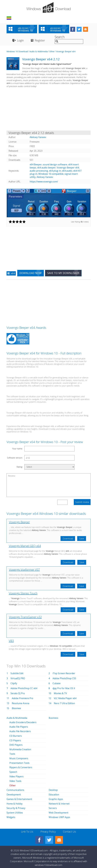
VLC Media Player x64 (65, 699)
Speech (13, 771)
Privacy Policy (48, 829)
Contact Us (69, 829)
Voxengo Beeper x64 (66, 51)
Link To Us (27, 829)
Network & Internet (59, 802)
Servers (53, 806)
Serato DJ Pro (18, 694)
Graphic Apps (56, 797)
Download (68, 539)
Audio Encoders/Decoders (23, 722)
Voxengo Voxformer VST (24, 570)
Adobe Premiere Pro (23, 699)
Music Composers (19, 758)
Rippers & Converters (21, 766)
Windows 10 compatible (51, 174)
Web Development (59, 811)
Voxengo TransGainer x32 (25, 617)
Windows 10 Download (17, 51)
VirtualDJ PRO (18, 679)
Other (52, 51)
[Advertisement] (49, 110)
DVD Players (16, 745)
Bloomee (17, 709)
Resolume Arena (21, 704)
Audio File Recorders (20, 731)
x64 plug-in (55, 171)
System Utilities (15, 811)
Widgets (11, 815)
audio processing (39, 171)
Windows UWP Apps (59, 815)
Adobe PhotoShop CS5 (65, 679)
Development (14, 793)
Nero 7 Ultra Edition (65, 704)
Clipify (14, 684)
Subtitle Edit (17, 674)
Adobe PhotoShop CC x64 (24, 689)
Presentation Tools (20, 762)
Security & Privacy (16, 806)
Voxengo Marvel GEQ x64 (25, 546)
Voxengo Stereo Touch (23, 594)
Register (40, 40)
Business (54, 718)
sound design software (55, 165)
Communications (16, 789)
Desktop (53, 789)
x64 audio (67, 171)
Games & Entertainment (19, 797)
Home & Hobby (15, 802)
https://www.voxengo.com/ (44, 182)
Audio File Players (19, 727)
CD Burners (16, 736)
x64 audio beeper (46, 168)
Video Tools (16, 780)
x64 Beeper (36, 165)
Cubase (57, 684)
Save (82, 539)
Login (20, 40)
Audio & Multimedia (39, 51)
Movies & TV (61, 694)
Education (54, 793)
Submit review (82, 502)
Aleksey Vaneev (45, 177)
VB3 (11, 641)
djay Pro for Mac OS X (64, 689)
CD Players (15, 740)
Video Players (17, 775)
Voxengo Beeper (19, 522)
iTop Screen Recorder (64, 674)
